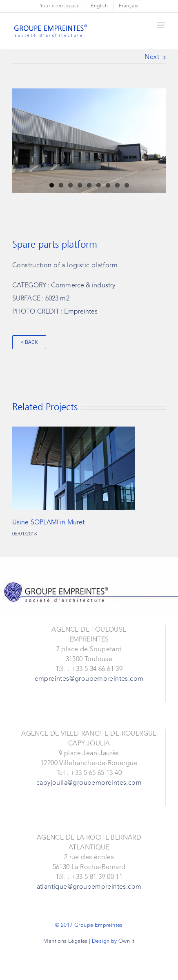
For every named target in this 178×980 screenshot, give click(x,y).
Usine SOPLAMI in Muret (48, 523)
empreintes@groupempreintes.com (89, 679)
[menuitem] (60, 6)
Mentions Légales (65, 941)
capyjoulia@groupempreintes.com (89, 783)
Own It (126, 941)
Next (152, 57)
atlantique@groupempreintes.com (89, 887)
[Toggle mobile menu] (161, 25)
